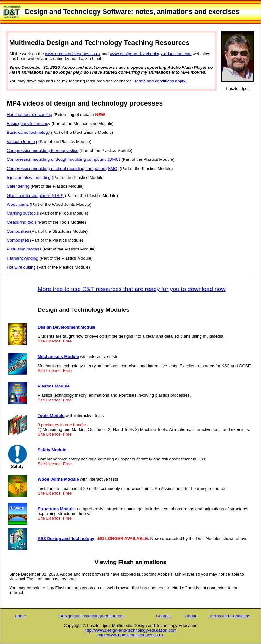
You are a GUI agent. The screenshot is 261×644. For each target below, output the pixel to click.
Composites (18, 231)
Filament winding (22, 258)
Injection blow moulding (29, 177)
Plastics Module (54, 386)
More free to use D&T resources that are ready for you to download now (132, 289)
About (191, 616)
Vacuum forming (22, 142)
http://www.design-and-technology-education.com (130, 630)
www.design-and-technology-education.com (151, 54)
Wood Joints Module (58, 479)
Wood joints (18, 204)
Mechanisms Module (58, 357)
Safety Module (52, 450)
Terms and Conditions (230, 616)
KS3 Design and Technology (66, 539)
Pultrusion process (24, 249)
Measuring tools (22, 222)
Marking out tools (23, 213)
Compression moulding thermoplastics (42, 150)
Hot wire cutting (21, 267)
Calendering (18, 186)
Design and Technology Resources (92, 616)
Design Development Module (67, 327)
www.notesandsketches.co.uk (73, 54)
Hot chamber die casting (29, 115)
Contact (163, 616)
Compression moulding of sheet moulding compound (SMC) (63, 169)
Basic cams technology (28, 132)
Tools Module (51, 416)
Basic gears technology (29, 124)
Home (20, 616)
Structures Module (56, 509)
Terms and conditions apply (159, 81)
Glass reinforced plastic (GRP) (35, 195)
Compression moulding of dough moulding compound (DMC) (64, 159)
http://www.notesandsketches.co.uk (130, 635)
